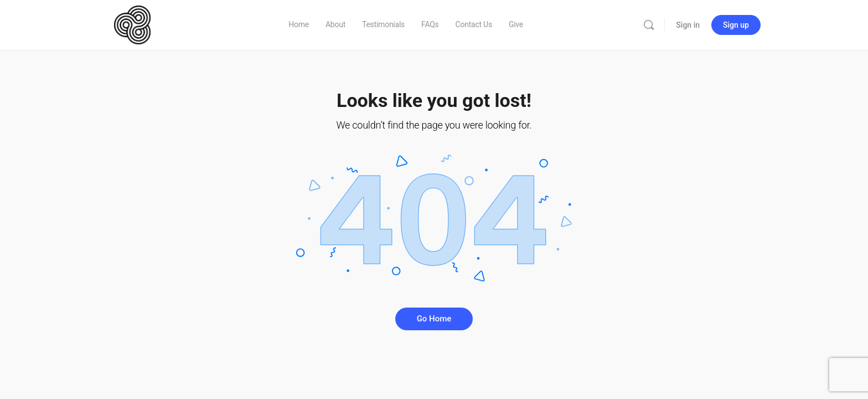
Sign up (736, 25)
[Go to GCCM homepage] (132, 24)
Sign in (688, 25)
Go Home (434, 319)
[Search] (649, 25)
